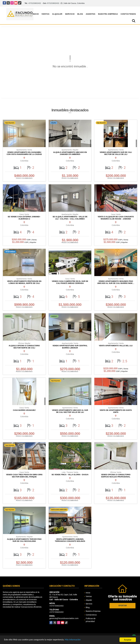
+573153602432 (34, 3)
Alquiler (57, 14)
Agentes (91, 14)
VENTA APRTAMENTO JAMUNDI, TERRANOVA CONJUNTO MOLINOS (70, 540)
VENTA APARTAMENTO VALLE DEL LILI (116, 346)
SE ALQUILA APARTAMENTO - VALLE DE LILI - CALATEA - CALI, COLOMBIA (70, 218)
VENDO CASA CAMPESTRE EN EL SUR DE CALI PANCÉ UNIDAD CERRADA (70, 282)
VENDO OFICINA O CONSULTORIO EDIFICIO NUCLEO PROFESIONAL (116, 476)
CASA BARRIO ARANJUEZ (24, 410)
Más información (73, 640)
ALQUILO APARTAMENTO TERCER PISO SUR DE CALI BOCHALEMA (24, 540)
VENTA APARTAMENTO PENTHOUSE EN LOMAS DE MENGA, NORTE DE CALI (24, 282)
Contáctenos (128, 14)
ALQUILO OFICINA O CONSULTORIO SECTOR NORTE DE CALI (24, 347)
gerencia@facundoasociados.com (64, 618)
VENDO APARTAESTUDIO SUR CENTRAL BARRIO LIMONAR (70, 347)
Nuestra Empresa (108, 14)
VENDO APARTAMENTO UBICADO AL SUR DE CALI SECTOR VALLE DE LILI (70, 411)
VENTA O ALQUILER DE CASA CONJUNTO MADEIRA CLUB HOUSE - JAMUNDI (116, 218)
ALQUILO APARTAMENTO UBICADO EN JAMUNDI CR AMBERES (70, 153)
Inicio (36, 14)
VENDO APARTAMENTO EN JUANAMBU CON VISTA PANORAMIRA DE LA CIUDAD (24, 153)
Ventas (46, 14)
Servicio (70, 14)
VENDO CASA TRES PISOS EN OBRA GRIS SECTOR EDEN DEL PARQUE (24, 476)
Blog (80, 14)
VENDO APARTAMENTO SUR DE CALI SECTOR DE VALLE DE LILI (116, 153)
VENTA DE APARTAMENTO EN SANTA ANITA (116, 411)
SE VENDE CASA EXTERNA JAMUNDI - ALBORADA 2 (24, 218)
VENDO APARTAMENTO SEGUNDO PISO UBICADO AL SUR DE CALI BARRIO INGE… (116, 282)
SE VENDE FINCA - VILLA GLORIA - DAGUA (70, 475)
